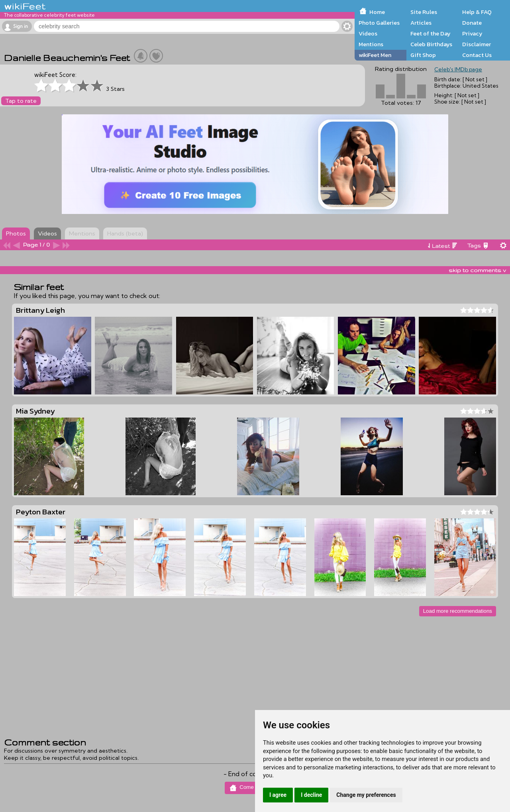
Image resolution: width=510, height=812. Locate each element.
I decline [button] (311, 795)
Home (377, 12)
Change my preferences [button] (366, 795)
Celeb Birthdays (431, 44)
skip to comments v (477, 270)
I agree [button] (278, 795)
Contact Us (477, 55)
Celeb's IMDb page (458, 69)
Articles (421, 23)
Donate (472, 23)
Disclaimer (477, 44)
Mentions (371, 44)
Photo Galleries (379, 23)
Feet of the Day (431, 33)
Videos (368, 33)
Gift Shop (423, 55)
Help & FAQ (477, 12)
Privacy (472, 33)
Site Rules (424, 12)
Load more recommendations (458, 611)
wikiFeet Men (375, 55)
